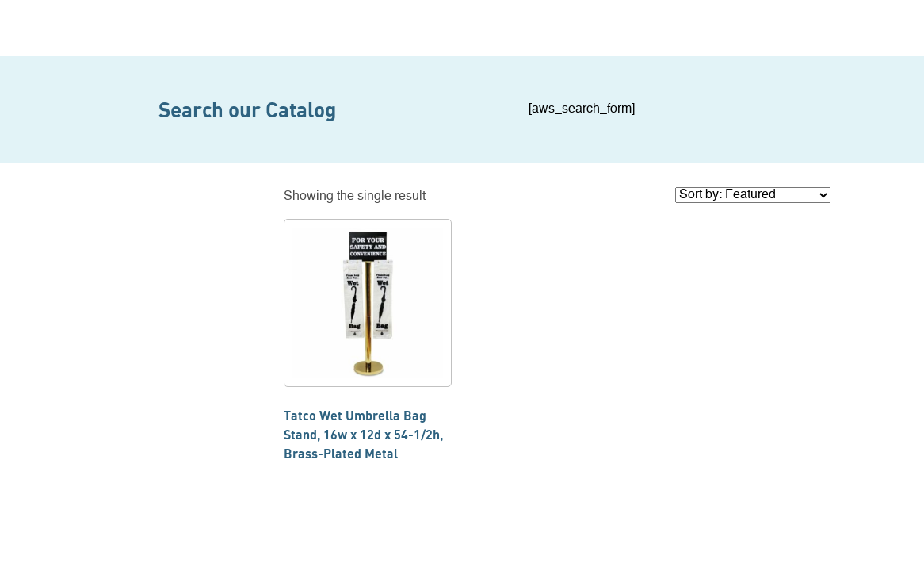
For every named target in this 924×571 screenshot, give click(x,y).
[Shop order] (753, 195)
